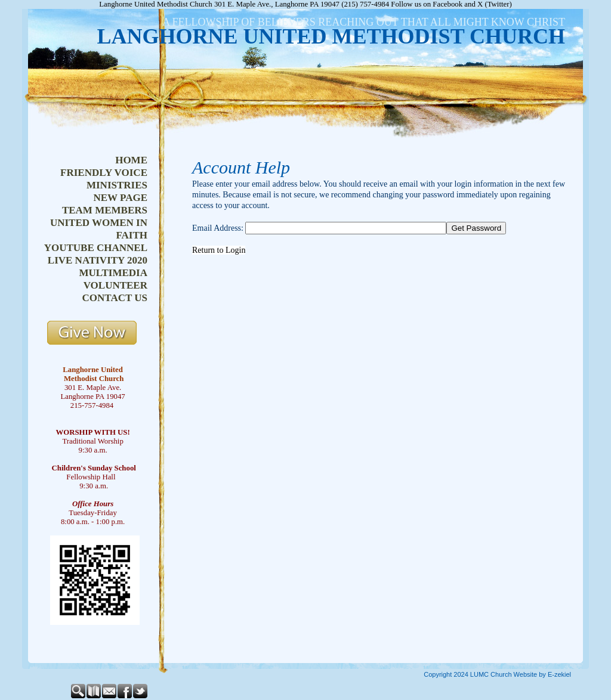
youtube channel (96, 248)
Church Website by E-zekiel (531, 674)
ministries (117, 185)
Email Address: (218, 228)
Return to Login (219, 250)
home (131, 160)
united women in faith (99, 229)
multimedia (113, 273)
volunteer (115, 285)
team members (105, 210)
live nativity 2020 (98, 260)
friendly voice (104, 173)
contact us (115, 298)
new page (120, 198)
